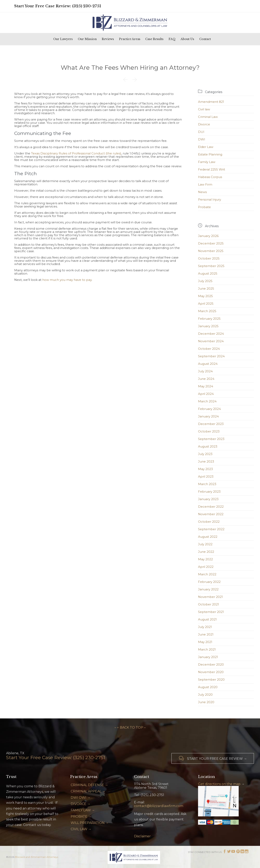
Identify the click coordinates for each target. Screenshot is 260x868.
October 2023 (209, 431)
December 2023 (211, 424)
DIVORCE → (81, 804)
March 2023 (207, 484)
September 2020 (211, 680)
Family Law (207, 162)
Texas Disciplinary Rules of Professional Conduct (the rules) (76, 153)
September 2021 (211, 612)
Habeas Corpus (210, 177)
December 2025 (211, 243)
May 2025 (205, 296)
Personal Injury (210, 199)
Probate (204, 207)
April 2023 (206, 476)
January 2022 (208, 589)
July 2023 (205, 454)
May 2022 (205, 559)
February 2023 (209, 492)
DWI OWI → (81, 798)
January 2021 (208, 657)
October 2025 (209, 258)
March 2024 (207, 401)
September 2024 (211, 356)
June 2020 (206, 702)
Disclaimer (142, 836)
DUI (201, 132)
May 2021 (205, 642)
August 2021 (207, 619)
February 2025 (209, 319)
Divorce (204, 124)
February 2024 (209, 409)
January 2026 (208, 236)
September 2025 (211, 266)
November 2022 (211, 514)
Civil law (204, 109)
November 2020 (211, 672)
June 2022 (206, 552)
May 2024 (206, 386)
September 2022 (211, 529)
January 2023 (208, 499)
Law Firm (205, 184)
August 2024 (208, 364)
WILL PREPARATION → (90, 823)
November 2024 (211, 341)
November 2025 (211, 251)
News (202, 192)
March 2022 (207, 574)
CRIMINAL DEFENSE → (89, 785)
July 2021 (205, 627)
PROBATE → (81, 816)
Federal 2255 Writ (212, 169)
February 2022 (209, 582)
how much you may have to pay (67, 280)
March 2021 (207, 649)
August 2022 (208, 537)
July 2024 (205, 371)
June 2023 (206, 461)
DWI (202, 139)
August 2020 (208, 687)
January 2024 (208, 416)
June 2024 (206, 379)
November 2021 (210, 597)
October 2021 (209, 604)
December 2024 (211, 334)
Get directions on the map (219, 784)
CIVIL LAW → (81, 829)
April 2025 (206, 304)
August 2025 (208, 273)
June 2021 (206, 634)
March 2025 (207, 311)
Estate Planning (210, 154)
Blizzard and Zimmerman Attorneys (37, 857)
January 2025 (208, 326)
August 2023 (208, 446)
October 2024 (209, 349)
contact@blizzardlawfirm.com (159, 806)
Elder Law (206, 147)
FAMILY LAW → (83, 810)
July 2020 (205, 695)
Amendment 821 (211, 102)
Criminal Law (208, 117)
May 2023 (205, 469)
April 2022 (206, 567)
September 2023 (211, 439)
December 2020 (211, 664)
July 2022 (205, 544)
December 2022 (211, 507)
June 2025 (206, 288)
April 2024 (206, 394)
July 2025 (205, 281)
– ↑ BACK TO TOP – (130, 727)
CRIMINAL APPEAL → (88, 791)
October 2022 (209, 522)
